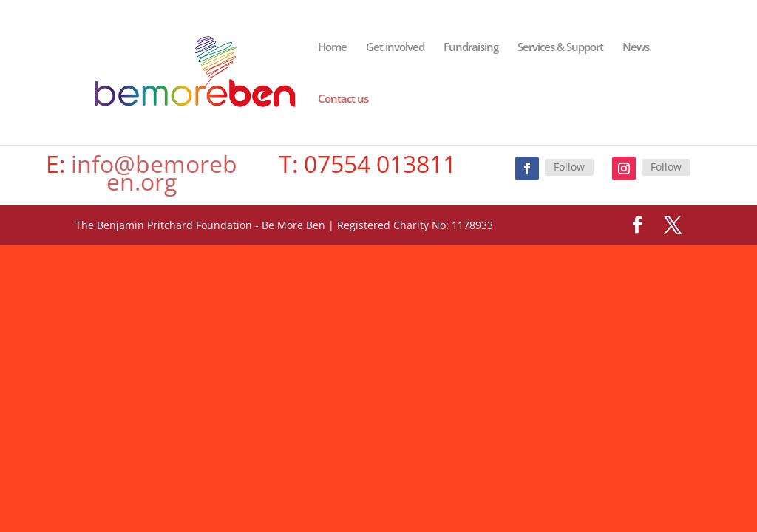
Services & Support (560, 48)
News (636, 48)
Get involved (395, 48)
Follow (569, 167)
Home (332, 48)
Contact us (343, 99)
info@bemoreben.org (151, 173)
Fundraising (471, 48)
